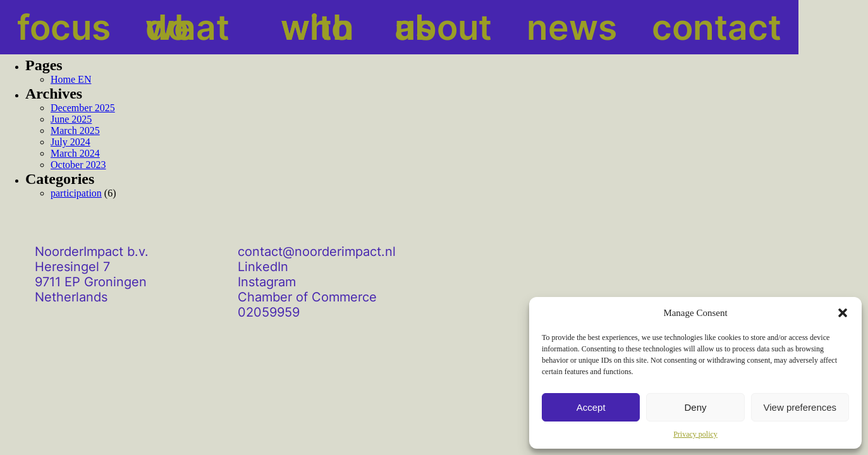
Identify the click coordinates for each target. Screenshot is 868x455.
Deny (695, 407)
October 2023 (78, 165)
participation (76, 193)
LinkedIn (263, 267)
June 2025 (71, 119)
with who (266, 27)
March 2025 (75, 130)
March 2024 (75, 153)
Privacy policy (695, 434)
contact (556, 27)
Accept (591, 407)
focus (40, 27)
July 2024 (70, 142)
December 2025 (83, 108)
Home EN (71, 79)
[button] (843, 313)
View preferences (800, 407)
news (467, 27)
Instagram (267, 282)
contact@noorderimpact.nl (317, 252)
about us (375, 27)
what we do (145, 27)
